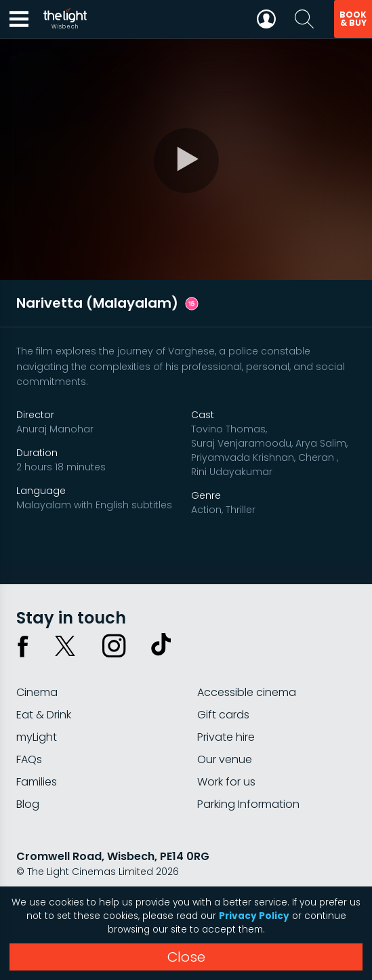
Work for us (226, 782)
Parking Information (248, 804)
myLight (37, 737)
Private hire (226, 737)
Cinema (37, 692)
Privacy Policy (254, 916)
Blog (28, 804)
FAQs (29, 759)
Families (37, 782)
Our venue (225, 759)
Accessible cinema (247, 692)
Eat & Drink (44, 715)
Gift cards (223, 715)
